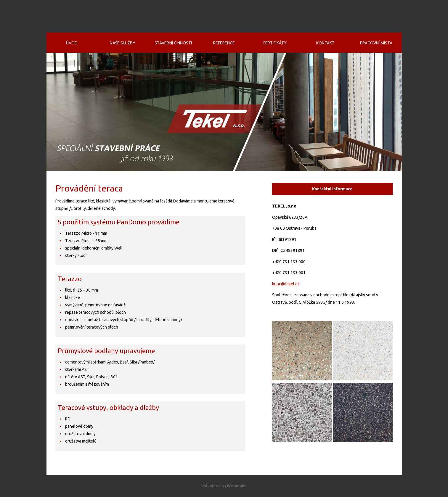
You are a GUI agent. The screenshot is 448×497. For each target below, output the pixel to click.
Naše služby (123, 43)
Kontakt (325, 43)
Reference (224, 43)
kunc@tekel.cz (286, 284)
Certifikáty (275, 43)
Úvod (72, 43)
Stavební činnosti (173, 43)
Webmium (237, 486)
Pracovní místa (376, 43)
